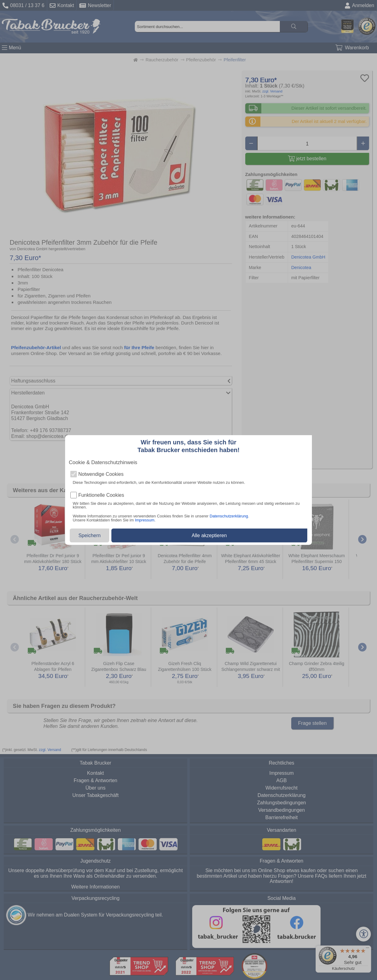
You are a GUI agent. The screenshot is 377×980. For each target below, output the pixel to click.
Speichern (89, 535)
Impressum (145, 520)
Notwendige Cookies (101, 474)
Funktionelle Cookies (101, 495)
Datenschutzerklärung (229, 516)
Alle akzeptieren (209, 535)
